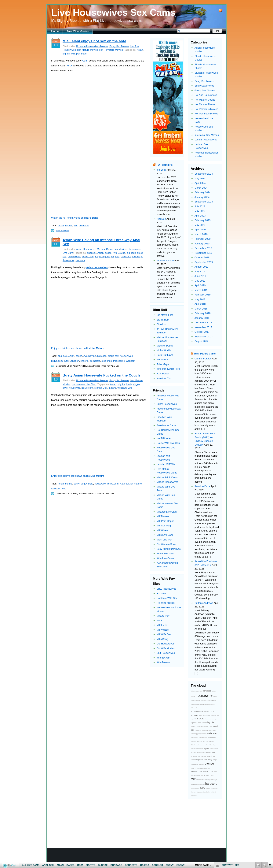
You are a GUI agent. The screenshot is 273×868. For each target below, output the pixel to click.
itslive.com (88, 256)
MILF (70, 66)
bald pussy (194, 764)
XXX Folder (163, 374)
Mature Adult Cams (167, 477)
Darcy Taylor (214, 780)
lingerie (115, 256)
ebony (215, 696)
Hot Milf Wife (164, 438)
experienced (194, 749)
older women (202, 723)
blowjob (193, 726)
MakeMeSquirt (195, 745)
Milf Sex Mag (164, 526)
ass (198, 726)
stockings (137, 256)
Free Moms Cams (166, 425)
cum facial (204, 701)
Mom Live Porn (165, 540)
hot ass (208, 788)
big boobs (194, 723)
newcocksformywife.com (202, 771)
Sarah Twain (202, 715)
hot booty (214, 792)
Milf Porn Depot (165, 521)
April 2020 (200, 230)
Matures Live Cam (167, 512)
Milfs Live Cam (165, 535)
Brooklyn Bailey (212, 730)
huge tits (194, 719)
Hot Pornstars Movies (111, 50)
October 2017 (202, 332)
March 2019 (201, 290)
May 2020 (200, 225)
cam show (206, 741)
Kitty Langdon (103, 256)
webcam (80, 260)
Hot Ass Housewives (206, 95)
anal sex (92, 253)
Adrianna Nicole (201, 752)
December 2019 (203, 248)
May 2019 (200, 281)
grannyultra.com (202, 734)
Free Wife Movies (78, 31)
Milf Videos (163, 630)
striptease (201, 764)
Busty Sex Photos (204, 86)
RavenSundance (195, 701)
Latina (212, 775)
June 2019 (200, 276)
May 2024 (200, 178)
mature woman (195, 788)
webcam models (204, 726)
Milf (73, 54)
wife (130, 388)
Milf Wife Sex (164, 634)
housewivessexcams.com (202, 711)
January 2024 (202, 197)
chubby (193, 696)
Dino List (161, 324)
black (216, 788)
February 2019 (203, 295)
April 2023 (200, 216)
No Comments (63, 231)
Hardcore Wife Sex (167, 598)
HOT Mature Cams (205, 354)
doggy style (87, 484)
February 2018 (203, 313)
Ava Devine (119, 253)
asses (108, 253)
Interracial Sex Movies (207, 135)
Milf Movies (163, 516)
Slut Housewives (166, 653)
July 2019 (200, 271)
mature (112, 388)
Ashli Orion (198, 730)
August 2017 (201, 341)
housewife (75, 388)
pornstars (81, 54)
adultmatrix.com (199, 775)
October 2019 (202, 257)
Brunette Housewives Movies (92, 46)
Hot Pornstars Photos (206, 114)
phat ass (193, 792)
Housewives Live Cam (84, 384)
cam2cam (193, 741)
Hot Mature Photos (205, 104)
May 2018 (200, 299)
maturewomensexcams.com (200, 768)
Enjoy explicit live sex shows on (78, 348)
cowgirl (215, 760)
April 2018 (200, 304)
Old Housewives (166, 644)
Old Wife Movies (166, 648)
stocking (204, 730)
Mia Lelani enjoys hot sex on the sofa (94, 41)
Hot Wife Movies (166, 603)
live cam (207, 719)
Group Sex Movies (116, 249)
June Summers (214, 749)
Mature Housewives (167, 482)
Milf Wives (162, 530)
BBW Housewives (166, 589)
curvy (192, 756)
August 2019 (201, 267)
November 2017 (203, 327)
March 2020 (201, 234)
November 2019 (203, 253)
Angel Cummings (211, 745)
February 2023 (203, 220)
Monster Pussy (165, 346)
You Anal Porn (164, 378)
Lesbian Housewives (206, 140)
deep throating (206, 780)
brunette (207, 775)
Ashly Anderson (165, 260)
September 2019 (204, 262)
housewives (74, 256)
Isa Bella (161, 170)
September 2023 (204, 202)
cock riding (208, 760)
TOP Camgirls (165, 165)
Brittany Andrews (204, 603)
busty (129, 384)
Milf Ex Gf (162, 625)
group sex (113, 356)
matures (201, 749)
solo (193, 730)
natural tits (194, 796)
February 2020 (203, 239)
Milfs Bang (162, 639)
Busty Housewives (167, 404)
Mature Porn (163, 616)
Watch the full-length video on (75, 218)
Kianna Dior (101, 388)
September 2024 (204, 174)
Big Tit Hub (163, 320)
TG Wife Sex (164, 360)
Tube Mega (163, 364)
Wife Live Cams (165, 553)
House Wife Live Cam (169, 443)
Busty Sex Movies (119, 46)
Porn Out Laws (165, 355)
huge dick (193, 752)
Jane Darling (207, 792)
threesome (68, 260)
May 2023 (200, 211)
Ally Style (199, 741)
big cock (131, 253)
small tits (193, 704)
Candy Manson (204, 704)
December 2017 (203, 323)
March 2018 (201, 309)
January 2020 (202, 244)
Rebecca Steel (195, 708)
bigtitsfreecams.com (196, 691)
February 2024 (203, 192)
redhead (198, 780)
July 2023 (200, 206)
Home (55, 31)
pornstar (194, 715)
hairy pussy (199, 792)
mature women (203, 738)
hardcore (211, 784)
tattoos (214, 691)
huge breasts (211, 701)
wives (212, 788)
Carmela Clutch (203, 359)
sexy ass (194, 784)
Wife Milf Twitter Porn (168, 369)
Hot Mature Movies (87, 50)
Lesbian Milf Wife (166, 464)
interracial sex (205, 756)
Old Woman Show (167, 544)
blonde (209, 764)
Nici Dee (161, 219)
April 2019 (200, 285)
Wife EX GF (163, 658)
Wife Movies (163, 662)
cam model (213, 726)
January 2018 (202, 318)
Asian (140, 50)
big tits (66, 54)
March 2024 (201, 188)
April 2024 (200, 183)
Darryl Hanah (194, 738)
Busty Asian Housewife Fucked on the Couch (101, 375)
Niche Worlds (164, 350)
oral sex (216, 715)
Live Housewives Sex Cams (113, 13)
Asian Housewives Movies (91, 249)
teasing (212, 741)
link (270, 809)
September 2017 (204, 337)
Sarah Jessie (201, 784)
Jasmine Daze (202, 486)
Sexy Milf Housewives (169, 549)
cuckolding (194, 734)
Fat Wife (161, 594)
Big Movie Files (165, 315)
